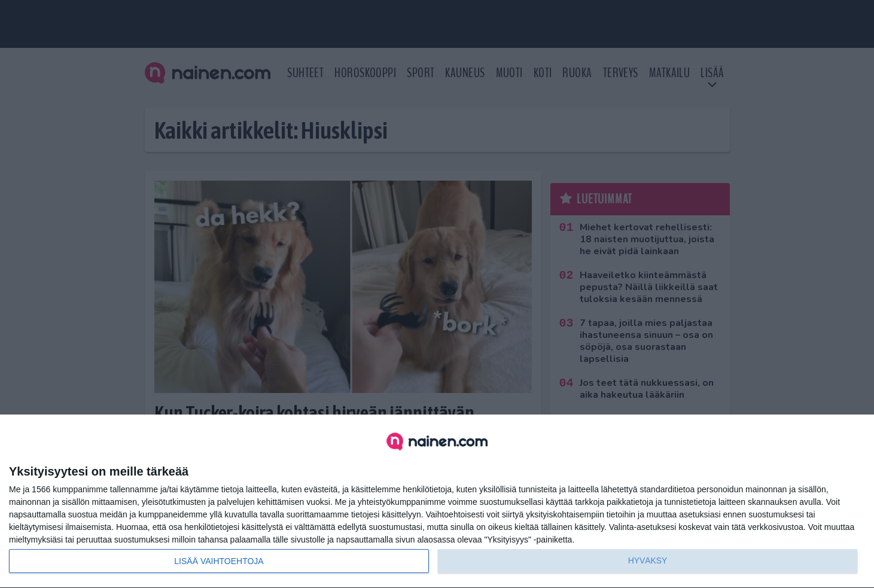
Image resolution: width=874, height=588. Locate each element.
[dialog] (437, 502)
